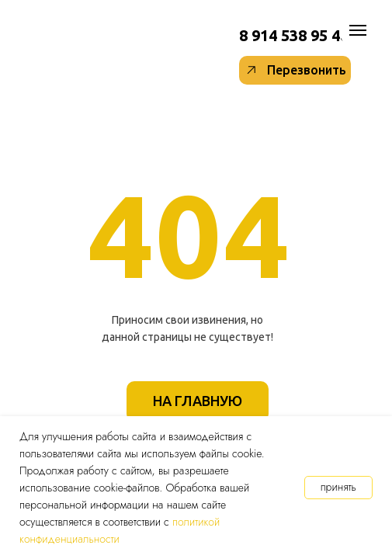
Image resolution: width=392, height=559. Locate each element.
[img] (213, 36)
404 (190, 234)
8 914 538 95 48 (294, 35)
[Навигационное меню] (358, 30)
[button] (295, 70)
